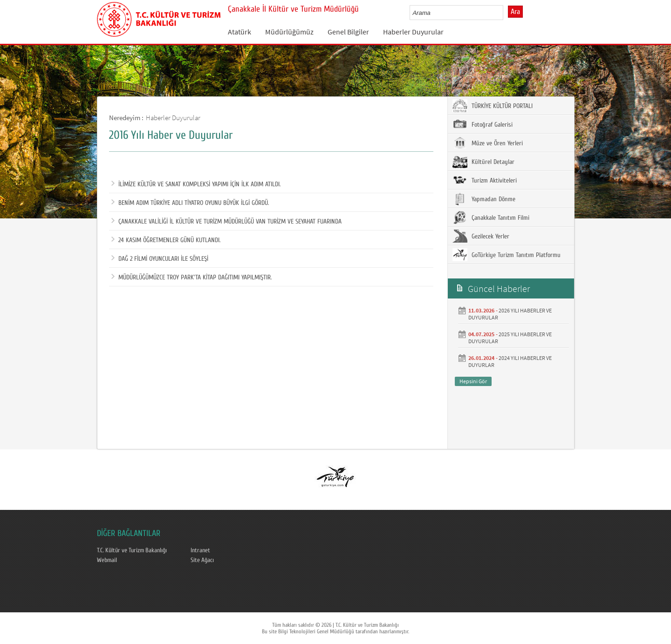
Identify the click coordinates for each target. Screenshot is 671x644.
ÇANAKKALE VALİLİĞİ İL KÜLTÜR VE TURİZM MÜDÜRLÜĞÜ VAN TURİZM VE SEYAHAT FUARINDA (226, 222)
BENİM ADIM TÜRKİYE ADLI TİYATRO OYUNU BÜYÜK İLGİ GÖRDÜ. (190, 203)
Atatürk (240, 32)
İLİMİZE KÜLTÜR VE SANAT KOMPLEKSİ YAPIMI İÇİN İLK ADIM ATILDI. (196, 184)
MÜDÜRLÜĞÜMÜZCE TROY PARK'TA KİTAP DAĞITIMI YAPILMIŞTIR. (192, 278)
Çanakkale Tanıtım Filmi (491, 217)
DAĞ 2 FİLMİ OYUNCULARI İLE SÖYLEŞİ (160, 259)
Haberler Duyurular (413, 32)
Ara (515, 12)
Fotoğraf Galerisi (483, 124)
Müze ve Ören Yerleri (488, 143)
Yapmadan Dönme (484, 199)
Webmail (107, 560)
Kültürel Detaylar (483, 162)
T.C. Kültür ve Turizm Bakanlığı (132, 550)
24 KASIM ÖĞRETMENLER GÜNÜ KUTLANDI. (166, 240)
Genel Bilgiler (348, 32)
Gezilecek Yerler (481, 236)
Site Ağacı (202, 560)
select (506, 13)
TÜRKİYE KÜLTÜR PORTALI (493, 106)
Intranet (200, 550)
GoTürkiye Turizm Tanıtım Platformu (507, 255)
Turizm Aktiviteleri (485, 180)
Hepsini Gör (473, 381)
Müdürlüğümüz (289, 32)
